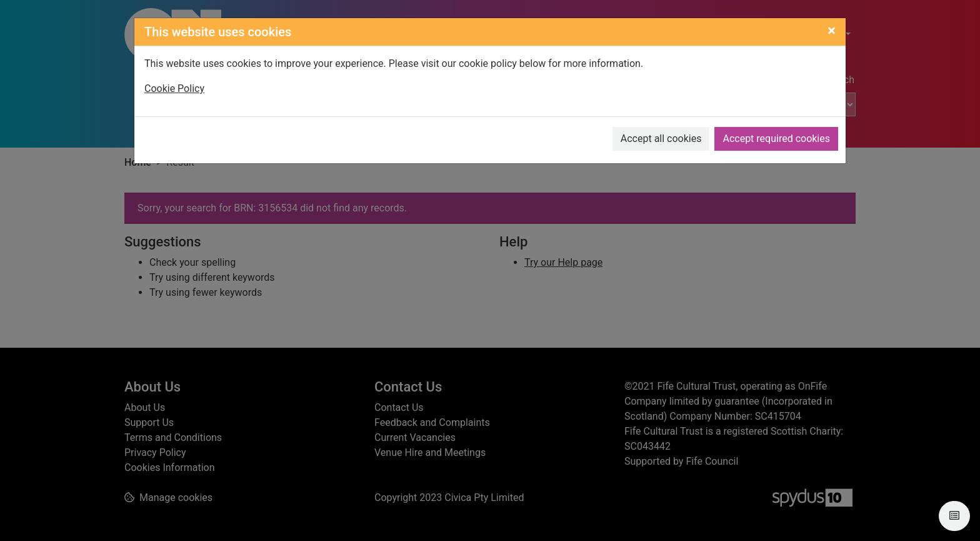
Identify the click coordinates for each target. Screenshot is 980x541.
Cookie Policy (174, 88)
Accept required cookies (776, 139)
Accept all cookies (661, 139)
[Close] (832, 31)
